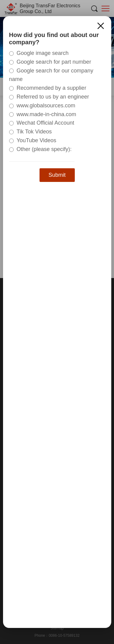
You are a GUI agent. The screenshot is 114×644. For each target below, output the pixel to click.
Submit (57, 175)
